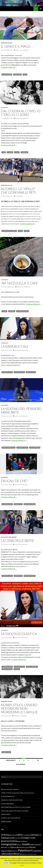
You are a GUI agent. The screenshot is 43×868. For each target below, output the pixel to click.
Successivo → (21, 764)
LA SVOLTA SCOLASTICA (19, 634)
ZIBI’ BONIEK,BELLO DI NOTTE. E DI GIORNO (16, 807)
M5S (6, 848)
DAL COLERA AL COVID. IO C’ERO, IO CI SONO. (21, 113)
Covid (17, 152)
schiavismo (30, 854)
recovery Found (30, 504)
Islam (20, 845)
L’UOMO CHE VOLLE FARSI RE (11, 818)
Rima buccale (31, 372)
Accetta (6, 863)
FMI (40, 835)
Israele (26, 844)
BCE (11, 835)
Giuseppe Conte (7, 372)
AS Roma (5, 835)
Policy (22, 865)
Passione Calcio (7, 43)
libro (3, 847)
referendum (7, 854)
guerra (19, 841)
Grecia (13, 841)
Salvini (26, 854)
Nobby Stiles (6, 752)
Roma (22, 854)
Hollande (24, 841)
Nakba (10, 851)
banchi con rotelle (9, 448)
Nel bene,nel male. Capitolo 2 (10, 789)
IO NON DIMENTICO (8, 796)
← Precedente (10, 760)
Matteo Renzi (16, 847)
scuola (17, 669)
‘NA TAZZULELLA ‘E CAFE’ (20, 283)
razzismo (37, 851)
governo (5, 841)
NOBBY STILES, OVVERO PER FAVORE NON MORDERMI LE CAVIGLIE (19, 708)
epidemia (12, 311)
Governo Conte (22, 448)
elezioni (28, 835)
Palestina (24, 850)
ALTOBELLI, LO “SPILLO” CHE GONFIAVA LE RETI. (19, 191)
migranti (4, 851)
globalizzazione (23, 311)
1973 (4, 152)
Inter (21, 231)
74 (38, 760)
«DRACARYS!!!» (6, 814)
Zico (25, 74)
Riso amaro (13, 537)
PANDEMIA (25, 152)
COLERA (10, 152)
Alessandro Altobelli (9, 231)
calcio (19, 835)
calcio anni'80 (7, 74)
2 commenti (19, 196)
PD (32, 851)
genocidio (11, 838)
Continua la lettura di (9, 67)
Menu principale (41, 9)
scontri (35, 854)
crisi (24, 835)
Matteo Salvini (25, 848)
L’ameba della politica (7, 804)
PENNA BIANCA (6, 822)
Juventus (37, 845)
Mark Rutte (18, 504)
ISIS (18, 845)
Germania (18, 838)
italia (32, 845)
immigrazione (9, 844)
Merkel (32, 847)
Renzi (17, 854)
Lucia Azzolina (20, 372)
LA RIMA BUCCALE (15, 346)
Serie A (27, 231)
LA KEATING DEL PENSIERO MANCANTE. (21, 410)
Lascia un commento (22, 50)
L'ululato (5, 108)
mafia (9, 848)
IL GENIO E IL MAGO (16, 46)
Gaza (4, 838)
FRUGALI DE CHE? (14, 481)
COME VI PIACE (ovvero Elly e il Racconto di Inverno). (18, 793)
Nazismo (15, 851)
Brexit (14, 835)
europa (35, 835)
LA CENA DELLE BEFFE (18, 541)
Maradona (18, 74)
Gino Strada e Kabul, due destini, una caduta (15, 811)
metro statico (7, 669)
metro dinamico (32, 667)
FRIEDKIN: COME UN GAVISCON (12, 800)
